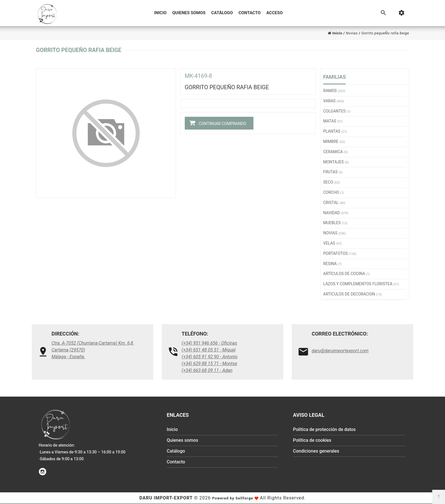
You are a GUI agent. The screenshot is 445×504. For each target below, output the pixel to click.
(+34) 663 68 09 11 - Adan (207, 370)
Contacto (249, 13)
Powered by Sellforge (232, 498)
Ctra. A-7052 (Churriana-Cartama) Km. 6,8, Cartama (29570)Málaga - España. (93, 350)
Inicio (160, 13)
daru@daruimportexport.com (340, 351)
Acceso (274, 13)
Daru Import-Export (166, 498)
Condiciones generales (316, 451)
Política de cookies (312, 441)
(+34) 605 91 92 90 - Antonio (210, 357)
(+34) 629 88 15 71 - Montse (209, 364)
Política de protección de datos (324, 430)
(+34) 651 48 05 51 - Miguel (209, 350)
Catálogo (222, 13)
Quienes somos (189, 13)
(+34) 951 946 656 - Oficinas (209, 343)
